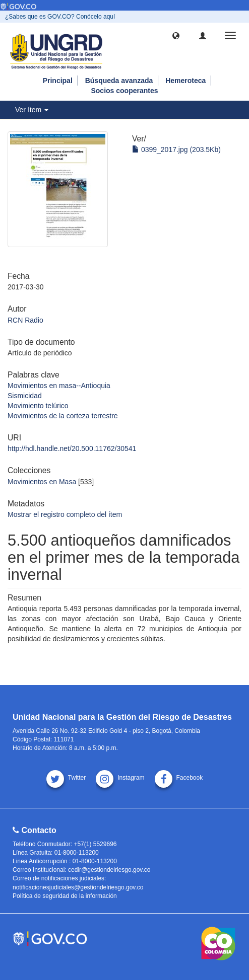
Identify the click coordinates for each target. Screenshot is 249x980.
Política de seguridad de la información (65, 896)
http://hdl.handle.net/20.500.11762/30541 (72, 448)
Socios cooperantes (124, 91)
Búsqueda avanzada (119, 81)
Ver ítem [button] (32, 110)
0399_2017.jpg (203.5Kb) (176, 149)
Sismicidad (25, 396)
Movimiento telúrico (38, 406)
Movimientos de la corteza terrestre (63, 416)
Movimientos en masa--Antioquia (59, 386)
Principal (58, 81)
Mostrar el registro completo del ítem (65, 514)
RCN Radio (25, 320)
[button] (176, 35)
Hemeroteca (185, 81)
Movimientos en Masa (42, 482)
